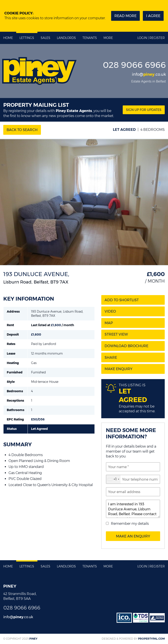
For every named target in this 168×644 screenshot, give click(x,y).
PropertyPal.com (151, 639)
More (108, 38)
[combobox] (113, 479)
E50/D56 (38, 419)
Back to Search (22, 130)
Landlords (66, 38)
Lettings (27, 38)
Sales (45, 38)
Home (8, 38)
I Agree (153, 16)
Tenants (90, 38)
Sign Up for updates (144, 110)
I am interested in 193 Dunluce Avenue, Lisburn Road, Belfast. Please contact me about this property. (133, 509)
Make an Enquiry (133, 536)
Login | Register (151, 38)
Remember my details (130, 524)
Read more (125, 16)
